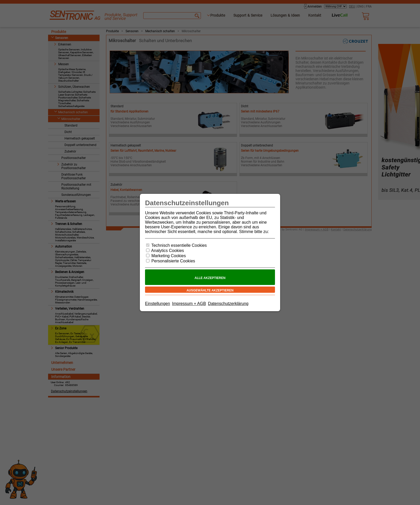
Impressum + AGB (189, 304)
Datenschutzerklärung (228, 304)
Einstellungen (157, 304)
